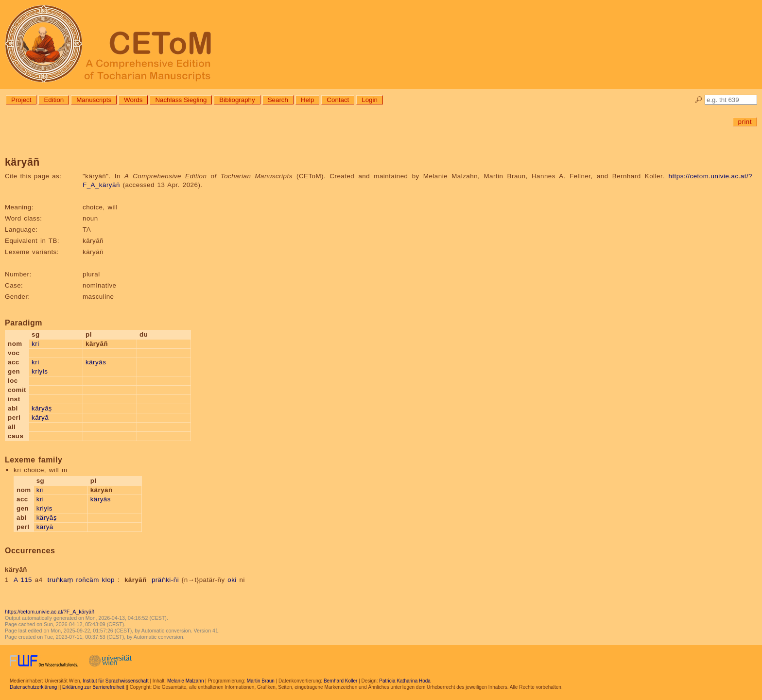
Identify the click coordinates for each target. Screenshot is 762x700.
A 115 (23, 580)
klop (108, 580)
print (745, 122)
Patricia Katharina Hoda (405, 681)
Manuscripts (94, 100)
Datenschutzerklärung (33, 687)
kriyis (40, 371)
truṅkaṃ (61, 580)
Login (370, 100)
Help (307, 100)
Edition (54, 100)
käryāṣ (42, 408)
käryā (40, 418)
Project (21, 100)
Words (133, 100)
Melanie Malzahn (186, 681)
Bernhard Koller (340, 681)
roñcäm (87, 580)
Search (278, 100)
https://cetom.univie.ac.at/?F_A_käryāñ (50, 612)
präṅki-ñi (165, 580)
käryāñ (136, 580)
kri (35, 344)
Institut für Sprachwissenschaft (116, 681)
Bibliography (237, 100)
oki (232, 580)
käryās (96, 362)
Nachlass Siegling (181, 100)
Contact (338, 100)
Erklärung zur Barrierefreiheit (93, 687)
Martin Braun (261, 681)
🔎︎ (699, 100)
